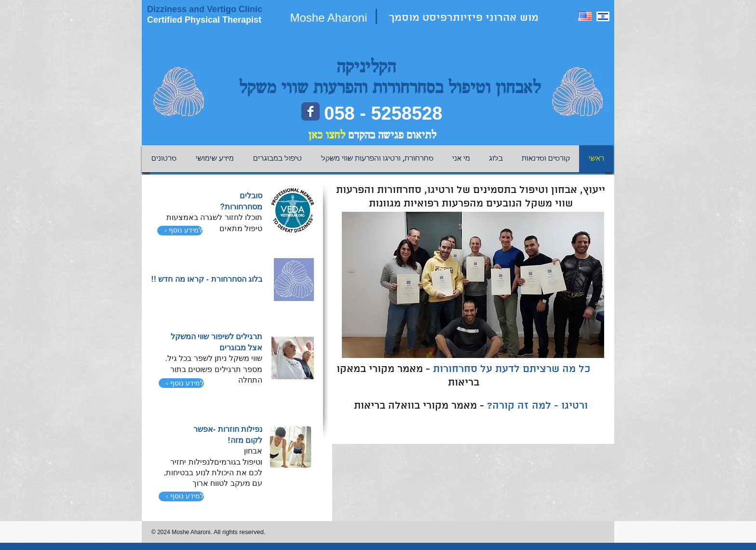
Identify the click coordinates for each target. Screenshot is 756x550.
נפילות (251, 429)
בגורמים (228, 462)
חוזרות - (226, 429)
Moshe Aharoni (328, 18)
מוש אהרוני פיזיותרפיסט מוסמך (465, 18)
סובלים (251, 196)
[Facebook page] (310, 111)
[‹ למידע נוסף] (180, 231)
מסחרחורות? (241, 207)
